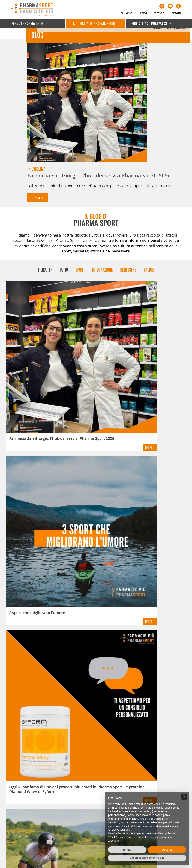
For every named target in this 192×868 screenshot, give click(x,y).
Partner (158, 13)
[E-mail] (141, 694)
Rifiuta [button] (127, 850)
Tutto (64, 265)
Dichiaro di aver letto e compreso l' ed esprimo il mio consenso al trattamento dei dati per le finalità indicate (144, 709)
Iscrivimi (112, 723)
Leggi (19, 155)
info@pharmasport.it (34, 832)
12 (123, 628)
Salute (149, 265)
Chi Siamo (126, 13)
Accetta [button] (167, 850)
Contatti (175, 13)
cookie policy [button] (162, 815)
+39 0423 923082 (28, 827)
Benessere (128, 265)
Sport (80, 265)
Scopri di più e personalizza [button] (147, 858)
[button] (184, 797)
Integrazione (102, 265)
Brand (143, 13)
